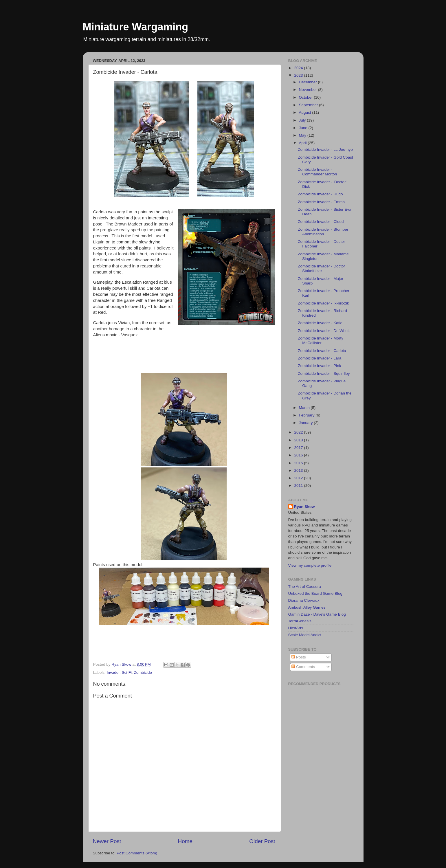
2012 (299, 478)
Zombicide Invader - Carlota (322, 351)
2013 (299, 470)
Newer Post (107, 841)
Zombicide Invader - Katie (320, 323)
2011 (299, 486)
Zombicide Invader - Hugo (320, 194)
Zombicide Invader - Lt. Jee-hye (325, 149)
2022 (299, 432)
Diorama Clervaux (304, 600)
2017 (299, 448)
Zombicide (143, 672)
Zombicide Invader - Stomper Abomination (323, 232)
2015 (299, 463)
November (309, 90)
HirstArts (296, 628)
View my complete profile (310, 565)
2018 (299, 440)
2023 (299, 75)
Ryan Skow (304, 507)
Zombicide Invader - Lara (320, 358)
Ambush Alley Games (307, 607)
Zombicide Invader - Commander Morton (317, 172)
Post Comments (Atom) (137, 853)
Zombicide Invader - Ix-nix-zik (323, 303)
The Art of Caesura (305, 587)
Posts (299, 657)
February (307, 415)
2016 (299, 455)
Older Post (262, 841)
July (303, 120)
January (306, 423)
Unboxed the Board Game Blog (315, 593)
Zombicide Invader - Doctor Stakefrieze (321, 268)
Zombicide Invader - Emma (321, 202)
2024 (299, 68)
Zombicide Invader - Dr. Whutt (324, 331)
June (304, 128)
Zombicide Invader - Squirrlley (324, 374)
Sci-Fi (127, 672)
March (305, 408)
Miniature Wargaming (136, 27)
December (309, 82)
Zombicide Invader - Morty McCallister (321, 341)
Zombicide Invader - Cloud (321, 222)
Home (185, 841)
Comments (303, 667)
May (303, 135)
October (306, 97)
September (309, 105)
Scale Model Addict (305, 635)
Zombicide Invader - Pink (319, 366)
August (306, 112)
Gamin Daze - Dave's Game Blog (317, 614)
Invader (113, 672)
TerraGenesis (300, 621)
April (303, 143)
